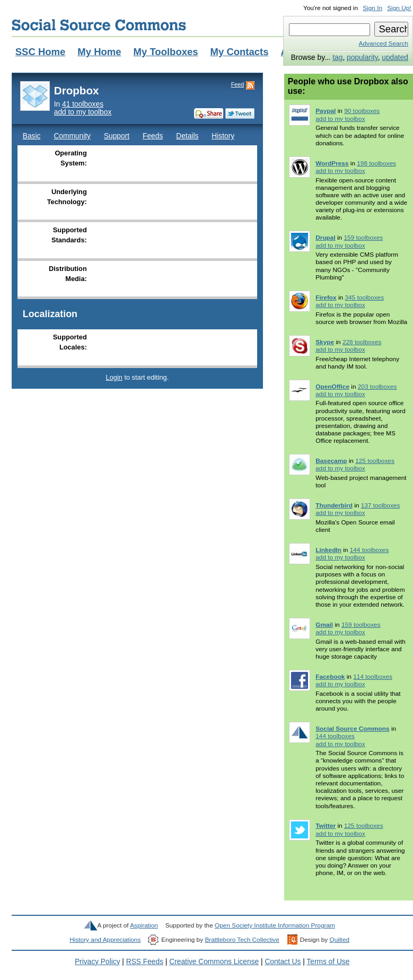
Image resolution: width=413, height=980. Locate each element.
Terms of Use (328, 962)
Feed (238, 84)
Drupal (325, 238)
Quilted (340, 940)
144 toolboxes (370, 550)
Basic (32, 136)
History (223, 136)
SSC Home (41, 52)
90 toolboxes (362, 111)
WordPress (332, 163)
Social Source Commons (99, 25)
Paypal (326, 111)
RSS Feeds (145, 962)
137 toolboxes (381, 505)
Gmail (324, 625)
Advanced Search (384, 43)
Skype (325, 342)
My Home (99, 52)
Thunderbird (334, 505)
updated (395, 58)
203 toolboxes (377, 387)
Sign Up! (399, 8)
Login (114, 377)
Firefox (326, 297)
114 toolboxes (373, 677)
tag (337, 58)
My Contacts (240, 52)
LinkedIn (328, 550)
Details (187, 136)
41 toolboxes (83, 104)
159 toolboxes (363, 238)
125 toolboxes (375, 461)
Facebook (330, 677)
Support (117, 136)
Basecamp (331, 461)
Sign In (372, 8)
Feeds (153, 136)
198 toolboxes (376, 163)
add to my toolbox (83, 112)
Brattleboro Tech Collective (242, 940)
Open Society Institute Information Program (275, 925)
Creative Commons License (214, 962)
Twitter (326, 826)
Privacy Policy (98, 962)
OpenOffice (332, 387)
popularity (362, 58)
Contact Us (283, 962)
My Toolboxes (166, 52)
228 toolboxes (362, 342)
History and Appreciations (105, 940)
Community (72, 136)
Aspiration (144, 925)
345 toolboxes (364, 297)
